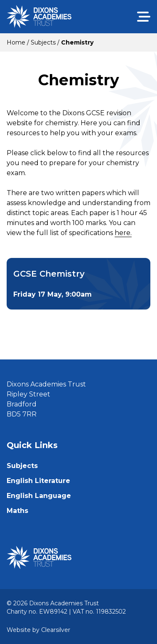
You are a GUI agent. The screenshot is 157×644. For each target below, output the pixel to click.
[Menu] (144, 17)
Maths (17, 511)
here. (123, 233)
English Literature (38, 481)
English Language (39, 496)
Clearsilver (56, 630)
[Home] (39, 17)
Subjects (22, 466)
